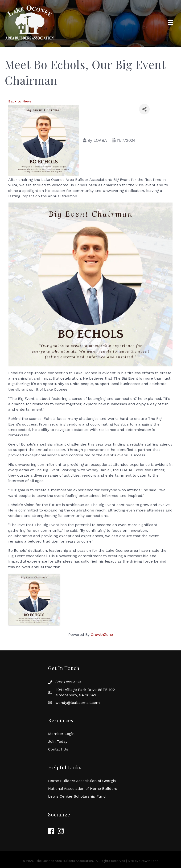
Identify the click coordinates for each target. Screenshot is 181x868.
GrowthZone (102, 635)
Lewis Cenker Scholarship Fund (77, 796)
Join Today (58, 741)
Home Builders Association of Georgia (82, 781)
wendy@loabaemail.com (78, 703)
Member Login (61, 734)
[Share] (144, 109)
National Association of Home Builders (83, 789)
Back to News (20, 101)
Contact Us (58, 749)
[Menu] (170, 22)
